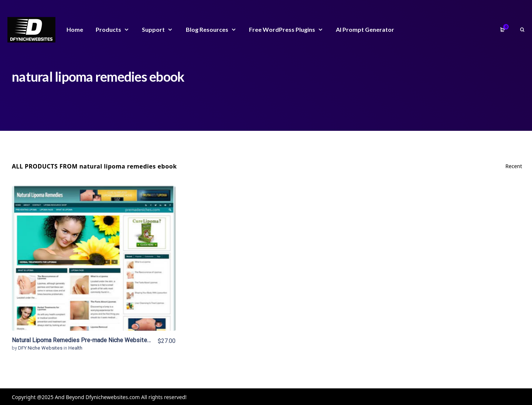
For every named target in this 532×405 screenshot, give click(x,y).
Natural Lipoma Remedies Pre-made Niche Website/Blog (87, 340)
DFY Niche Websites (41, 348)
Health (75, 348)
